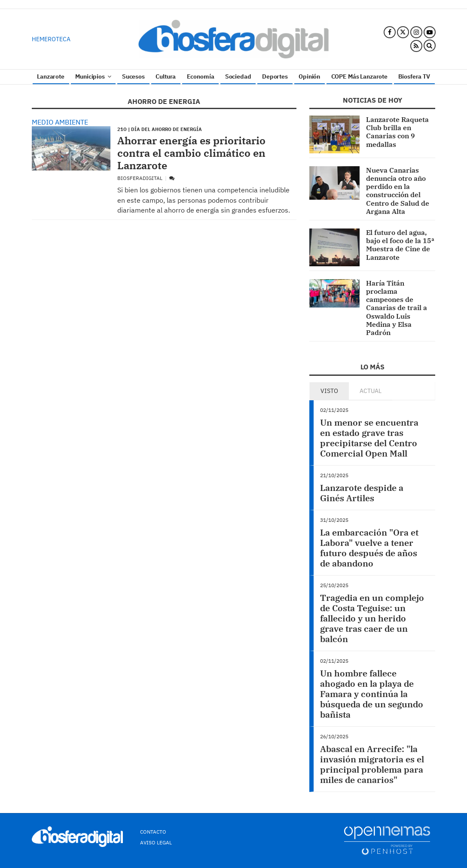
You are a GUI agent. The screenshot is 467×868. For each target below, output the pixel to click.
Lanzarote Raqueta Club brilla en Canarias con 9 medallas (397, 132)
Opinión (309, 76)
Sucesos (133, 76)
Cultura (166, 76)
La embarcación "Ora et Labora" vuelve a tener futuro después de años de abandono (369, 548)
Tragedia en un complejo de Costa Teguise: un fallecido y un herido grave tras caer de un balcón (372, 618)
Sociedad (238, 76)
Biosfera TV (414, 76)
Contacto (153, 832)
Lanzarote (51, 76)
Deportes (275, 76)
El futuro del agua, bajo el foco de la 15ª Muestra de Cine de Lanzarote (400, 245)
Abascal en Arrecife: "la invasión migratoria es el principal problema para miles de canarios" (372, 764)
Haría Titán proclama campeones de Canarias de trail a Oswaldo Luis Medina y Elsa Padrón (397, 308)
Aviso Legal (156, 842)
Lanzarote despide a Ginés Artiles (362, 493)
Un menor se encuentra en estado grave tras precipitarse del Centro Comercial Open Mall (369, 438)
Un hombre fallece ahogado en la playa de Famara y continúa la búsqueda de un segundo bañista (372, 694)
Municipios (93, 76)
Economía (201, 76)
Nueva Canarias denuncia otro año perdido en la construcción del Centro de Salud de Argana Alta (398, 191)
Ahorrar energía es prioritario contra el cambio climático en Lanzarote (191, 153)
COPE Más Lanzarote (359, 76)
